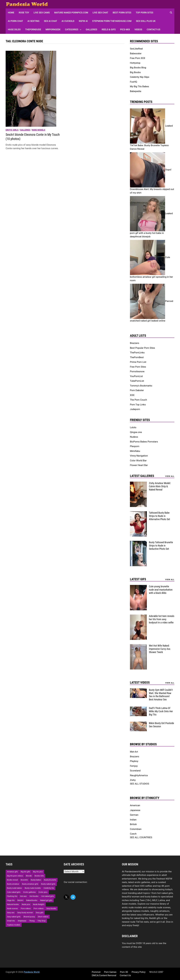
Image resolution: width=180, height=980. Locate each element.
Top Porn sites (144, 13)
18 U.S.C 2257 (156, 972)
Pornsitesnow (137, 371)
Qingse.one (136, 432)
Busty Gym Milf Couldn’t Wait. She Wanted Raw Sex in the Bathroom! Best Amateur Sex (161, 695)
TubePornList (137, 381)
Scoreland (135, 771)
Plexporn (135, 446)
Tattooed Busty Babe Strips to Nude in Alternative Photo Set (159, 516)
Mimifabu (135, 451)
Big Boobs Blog (138, 68)
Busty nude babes (14, 888)
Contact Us (125, 975)
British (133, 824)
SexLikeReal (136, 49)
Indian (133, 820)
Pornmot (96, 972)
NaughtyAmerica (139, 775)
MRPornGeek (53, 30)
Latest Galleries (142, 476)
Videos (138, 30)
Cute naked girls (14, 892)
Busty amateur (13, 884)
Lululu (133, 427)
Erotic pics (43, 892)
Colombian (136, 829)
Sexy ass (11, 913)
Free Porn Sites (138, 367)
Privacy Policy (139, 972)
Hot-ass (23, 896)
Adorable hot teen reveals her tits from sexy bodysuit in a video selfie (162, 619)
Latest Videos (140, 683)
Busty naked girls (48, 884)
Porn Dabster (137, 390)
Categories (72, 30)
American (135, 805)
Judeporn (135, 409)
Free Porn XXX (138, 58)
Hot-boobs (34, 896)
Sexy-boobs (51, 908)
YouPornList (136, 376)
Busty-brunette (50, 880)
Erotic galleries (29, 892)
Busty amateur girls (30, 884)
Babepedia (136, 91)
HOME (11, 13)
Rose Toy (24, 13)
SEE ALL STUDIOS (139, 784)
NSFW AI (83, 21)
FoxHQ (134, 82)
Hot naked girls (48, 896)
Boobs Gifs (39, 876)
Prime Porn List (138, 362)
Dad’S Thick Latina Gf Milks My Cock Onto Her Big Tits (161, 711)
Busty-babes (36, 880)
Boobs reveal (12, 880)
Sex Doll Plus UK (146, 21)
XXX (132, 395)
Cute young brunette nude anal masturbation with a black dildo (161, 590)
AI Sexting (34, 21)
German (134, 815)
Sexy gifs (40, 913)
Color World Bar (138, 460)
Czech (133, 834)
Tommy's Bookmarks (141, 386)
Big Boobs (135, 72)
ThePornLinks (137, 353)
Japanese (135, 810)
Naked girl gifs (46, 900)
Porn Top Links (138, 405)
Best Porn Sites (122, 13)
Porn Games (110, 972)
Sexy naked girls (14, 917)
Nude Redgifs (39, 904)
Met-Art (134, 752)
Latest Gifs (138, 579)
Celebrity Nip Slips (140, 77)
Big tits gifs (25, 872)
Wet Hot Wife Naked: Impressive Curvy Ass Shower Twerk (160, 649)
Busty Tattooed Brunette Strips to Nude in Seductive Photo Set (161, 546)
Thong (32, 921)
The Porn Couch (138, 400)
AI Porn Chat (15, 21)
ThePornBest (137, 357)
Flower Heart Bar (139, 465)
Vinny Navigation (139, 456)
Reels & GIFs (109, 30)
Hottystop (135, 63)
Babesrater (136, 53)
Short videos (43, 917)
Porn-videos (26, 908)
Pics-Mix (125, 30)
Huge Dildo (14, 30)
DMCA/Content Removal (104, 975)
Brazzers (135, 343)
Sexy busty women (25, 913)
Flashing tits (12, 896)
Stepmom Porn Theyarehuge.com (112, 21)
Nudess (134, 437)
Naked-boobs (32, 900)
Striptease (22, 921)
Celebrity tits (49, 888)
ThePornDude (33, 30)
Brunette (24, 880)
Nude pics (26, 904)
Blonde (29, 876)
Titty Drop (41, 921)
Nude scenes (12, 908)
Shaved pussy (29, 917)
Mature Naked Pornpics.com (71, 13)
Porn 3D (124, 972)
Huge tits (11, 900)
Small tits (11, 921)
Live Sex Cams (42, 13)
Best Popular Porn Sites (142, 348)
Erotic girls (12, 130)
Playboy (134, 761)
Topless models (14, 925)
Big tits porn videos (15, 876)
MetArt (20, 900)
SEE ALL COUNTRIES (141, 837)
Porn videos (39, 908)
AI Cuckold (68, 21)
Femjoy (134, 766)
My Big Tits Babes (139, 86)
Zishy (133, 780)
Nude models (39, 130)
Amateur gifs (12, 872)
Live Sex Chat (100, 13)
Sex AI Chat (50, 21)
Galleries (91, 30)
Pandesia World (32, 972)
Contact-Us (153, 30)
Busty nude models (33, 888)
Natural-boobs (13, 904)
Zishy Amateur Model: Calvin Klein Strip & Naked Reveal (160, 486)
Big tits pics (38, 872)
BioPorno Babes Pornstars (144, 442)
